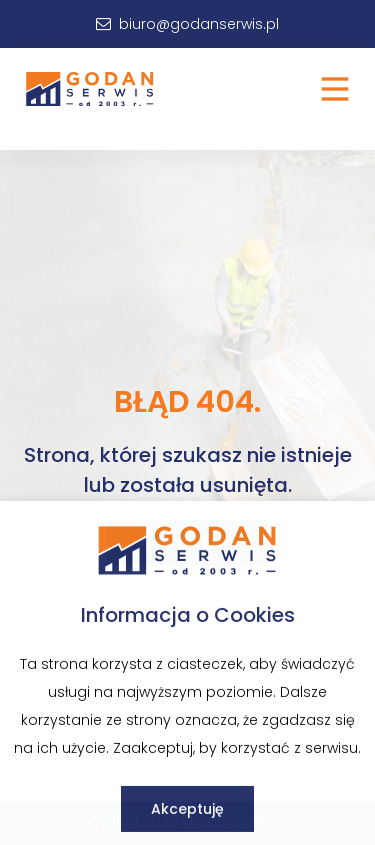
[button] (335, 89)
